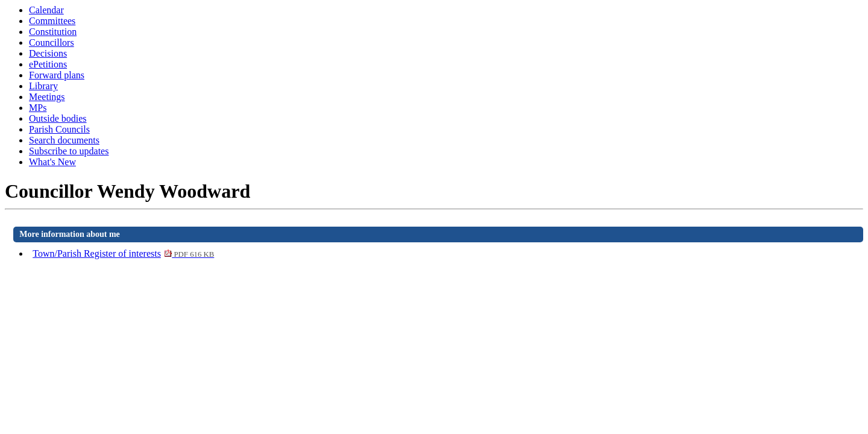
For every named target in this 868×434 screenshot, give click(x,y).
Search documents (64, 140)
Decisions (48, 53)
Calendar (46, 10)
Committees (52, 21)
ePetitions (48, 64)
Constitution (53, 32)
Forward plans (57, 75)
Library (43, 86)
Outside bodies (58, 118)
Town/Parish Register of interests (123, 253)
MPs (38, 108)
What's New (52, 162)
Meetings (47, 97)
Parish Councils (59, 129)
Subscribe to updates (69, 151)
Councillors (52, 42)
